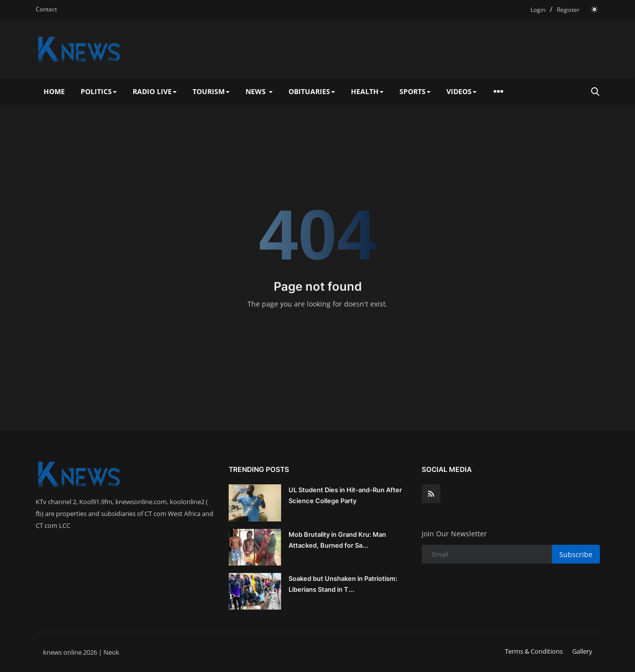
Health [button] (367, 91)
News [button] (259, 91)
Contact (46, 9)
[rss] (431, 494)
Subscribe (576, 554)
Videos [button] (462, 91)
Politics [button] (99, 91)
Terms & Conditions (534, 651)
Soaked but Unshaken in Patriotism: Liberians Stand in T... (343, 584)
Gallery (582, 651)
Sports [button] (415, 91)
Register (568, 10)
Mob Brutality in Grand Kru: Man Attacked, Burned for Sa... (337, 540)
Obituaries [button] (312, 91)
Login (538, 10)
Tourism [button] (211, 91)
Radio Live (155, 91)
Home (54, 91)
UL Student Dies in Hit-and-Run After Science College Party (345, 495)
